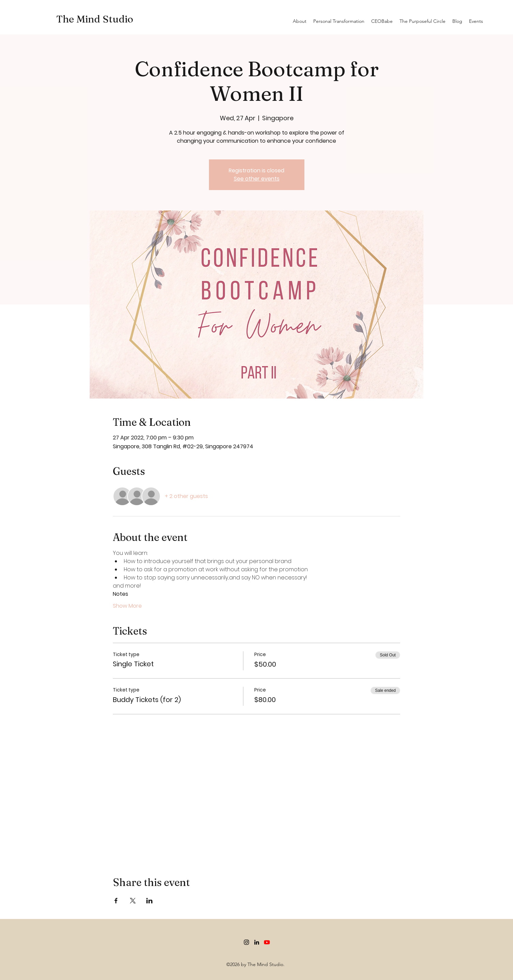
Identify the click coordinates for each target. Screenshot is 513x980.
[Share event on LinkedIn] (149, 901)
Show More (127, 606)
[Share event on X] (133, 901)
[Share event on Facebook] (116, 901)
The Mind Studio (95, 19)
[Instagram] (246, 942)
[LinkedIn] (257, 942)
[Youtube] (267, 942)
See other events (257, 179)
